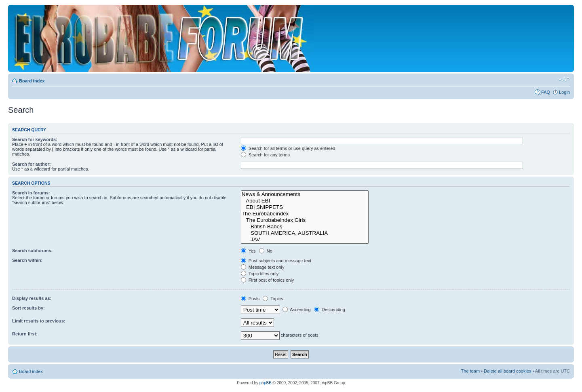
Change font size (564, 79)
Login (564, 92)
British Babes (305, 227)
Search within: (27, 260)
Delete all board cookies (507, 371)
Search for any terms (265, 155)
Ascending (297, 310)
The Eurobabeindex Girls (305, 220)
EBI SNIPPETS (305, 207)
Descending (330, 310)
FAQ (546, 92)
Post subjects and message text (276, 261)
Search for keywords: (35, 139)
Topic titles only (260, 274)
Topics (273, 299)
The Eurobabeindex (305, 214)
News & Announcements (305, 194)
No (266, 251)
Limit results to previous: (39, 321)
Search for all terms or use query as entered (288, 148)
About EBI (305, 201)
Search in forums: (31, 193)
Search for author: (31, 164)
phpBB (266, 383)
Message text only (263, 267)
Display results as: (32, 298)
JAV (305, 240)
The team (470, 371)
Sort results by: (28, 308)
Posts (250, 299)
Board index (32, 81)
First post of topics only (268, 280)
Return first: (25, 334)
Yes (248, 251)
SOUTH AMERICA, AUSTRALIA (305, 233)
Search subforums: (32, 251)
